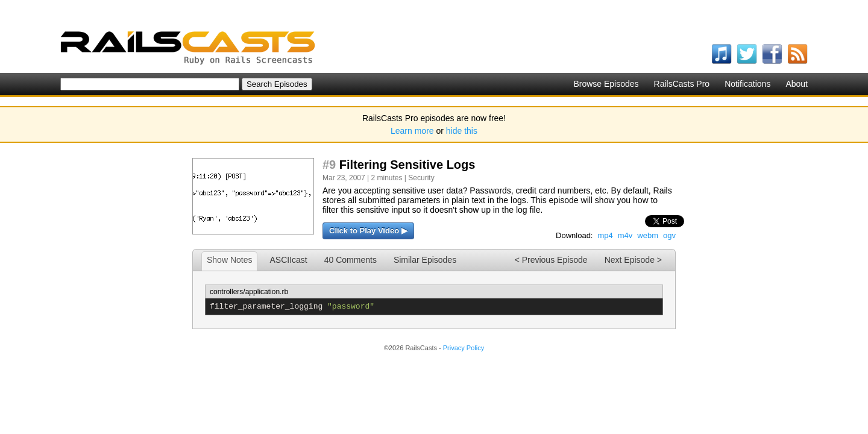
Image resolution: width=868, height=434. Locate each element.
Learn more (412, 131)
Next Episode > (633, 260)
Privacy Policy (464, 348)
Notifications (747, 84)
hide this (462, 131)
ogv (669, 235)
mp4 (605, 235)
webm (648, 235)
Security (421, 178)
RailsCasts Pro (682, 84)
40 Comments (351, 260)
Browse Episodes (606, 84)
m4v (625, 235)
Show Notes (229, 260)
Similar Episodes (425, 260)
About (797, 84)
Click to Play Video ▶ (368, 231)
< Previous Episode (551, 260)
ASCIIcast (288, 260)
